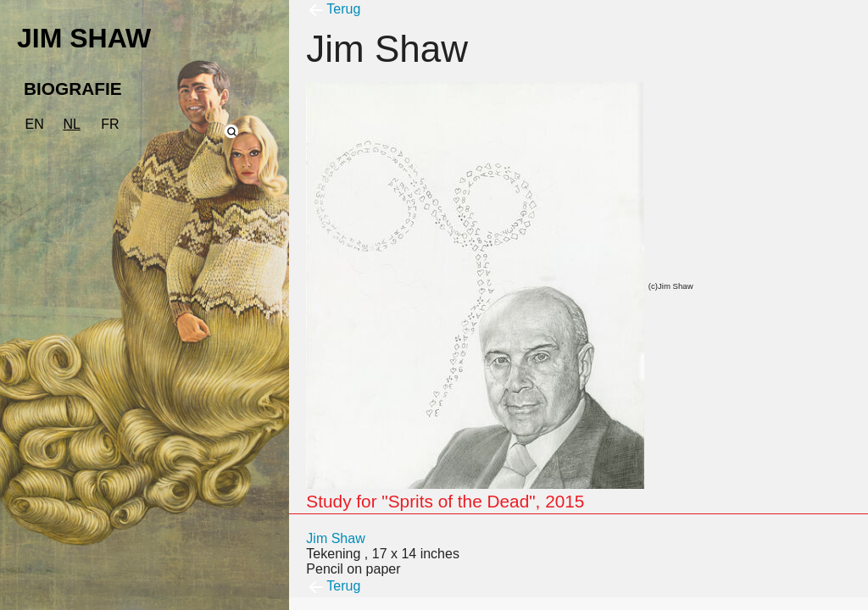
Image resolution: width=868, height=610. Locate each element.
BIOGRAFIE (73, 89)
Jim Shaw (335, 538)
